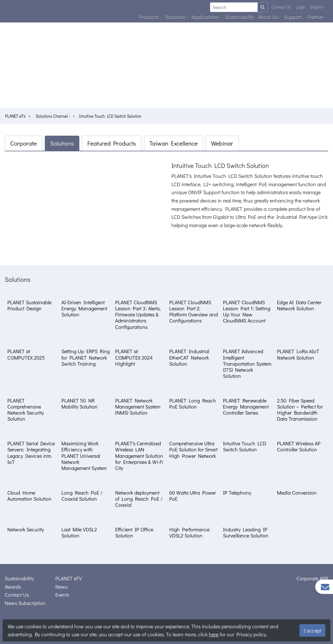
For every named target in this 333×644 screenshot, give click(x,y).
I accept (312, 630)
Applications (206, 17)
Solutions (176, 17)
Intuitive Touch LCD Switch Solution (110, 116)
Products (150, 17)
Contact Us (281, 7)
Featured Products (112, 143)
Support (293, 17)
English (317, 7)
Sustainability (239, 17)
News (61, 587)
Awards (13, 587)
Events (62, 595)
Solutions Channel (52, 116)
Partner (316, 17)
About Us (268, 17)
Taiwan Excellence (174, 143)
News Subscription (25, 603)
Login (301, 7)
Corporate (24, 143)
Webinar (222, 143)
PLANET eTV (15, 116)
